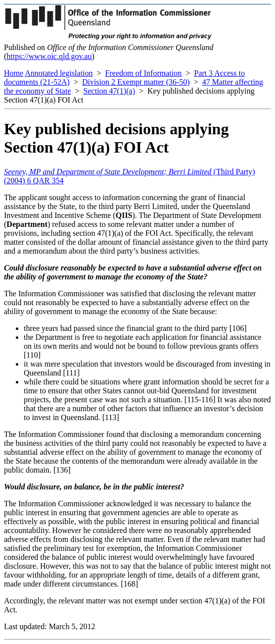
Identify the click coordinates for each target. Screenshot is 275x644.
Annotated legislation (59, 73)
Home (14, 73)
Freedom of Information (144, 73)
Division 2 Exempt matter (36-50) (136, 82)
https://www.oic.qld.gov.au (49, 56)
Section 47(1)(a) (109, 91)
